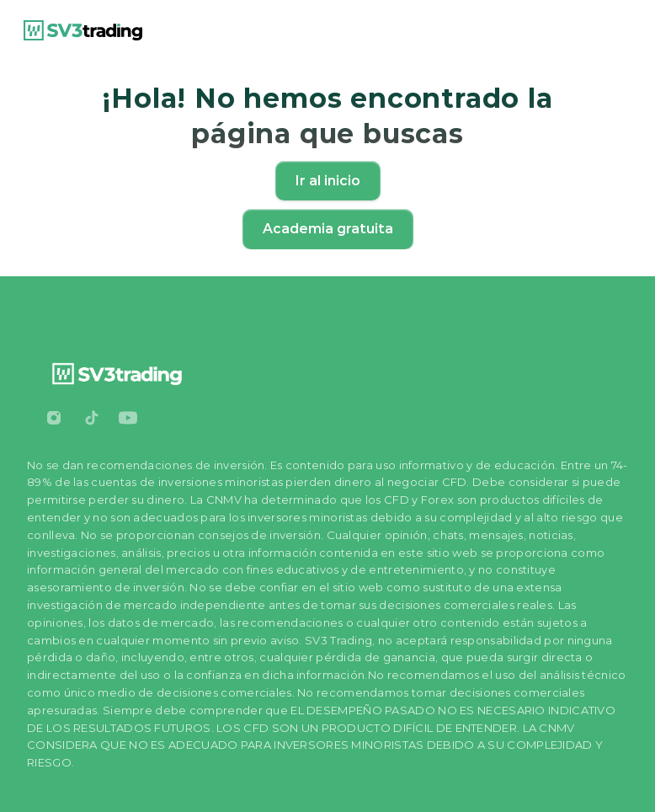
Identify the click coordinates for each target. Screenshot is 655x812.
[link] (83, 30)
